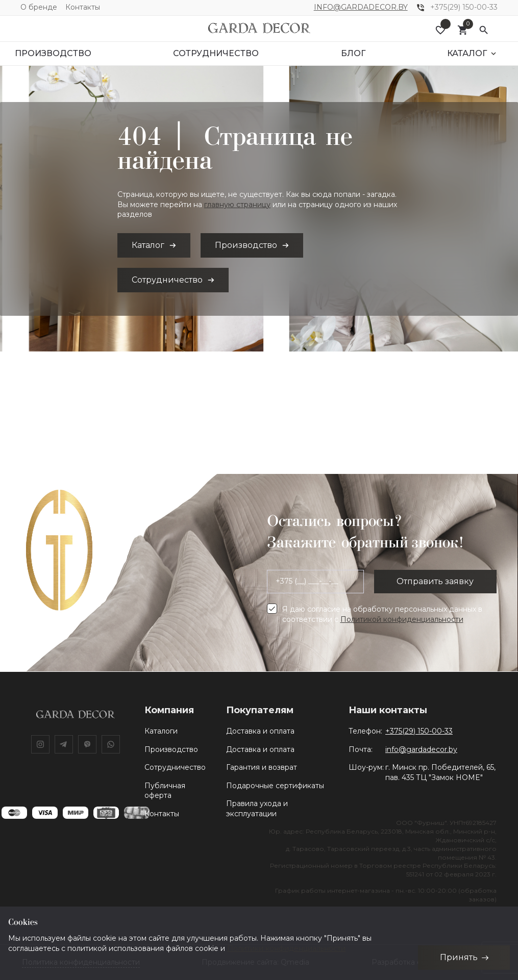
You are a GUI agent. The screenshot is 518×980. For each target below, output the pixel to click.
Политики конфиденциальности (286, 948)
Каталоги (161, 731)
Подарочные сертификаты (275, 786)
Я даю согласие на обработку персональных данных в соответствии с (382, 614)
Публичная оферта (165, 791)
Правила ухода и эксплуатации (257, 809)
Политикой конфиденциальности (402, 619)
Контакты (83, 7)
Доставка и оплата (260, 731)
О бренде (39, 7)
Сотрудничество (175, 767)
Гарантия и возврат (262, 767)
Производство (171, 749)
